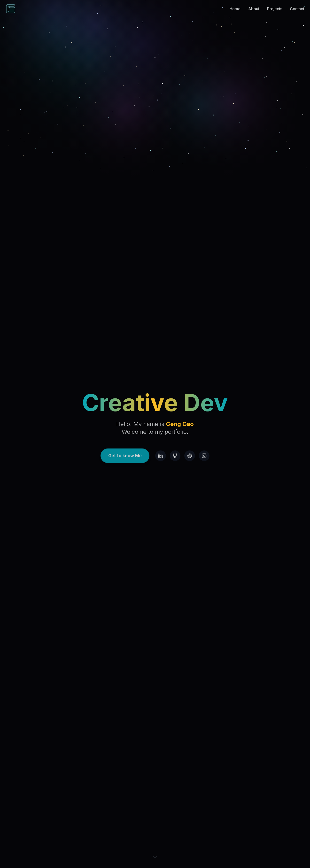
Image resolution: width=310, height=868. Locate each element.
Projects (275, 4)
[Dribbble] (190, 459)
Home (235, 4)
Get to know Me (125, 459)
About (254, 4)
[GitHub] (175, 459)
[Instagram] (204, 459)
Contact (297, 4)
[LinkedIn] (161, 459)
